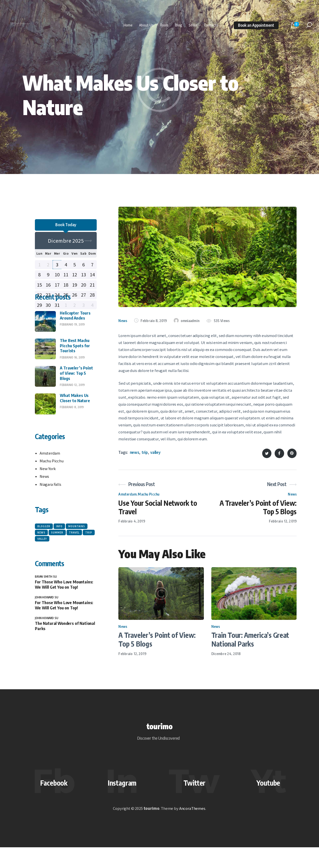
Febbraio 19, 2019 (72, 358)
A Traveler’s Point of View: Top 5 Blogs (157, 642)
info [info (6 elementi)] (59, 560)
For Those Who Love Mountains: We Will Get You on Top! (64, 618)
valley (155, 452)
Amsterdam (127, 494)
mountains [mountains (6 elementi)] (77, 560)
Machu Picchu (149, 494)
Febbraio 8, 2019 (72, 441)
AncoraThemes (192, 829)
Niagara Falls (50, 518)
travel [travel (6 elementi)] (74, 566)
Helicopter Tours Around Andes (75, 349)
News (123, 321)
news (134, 452)
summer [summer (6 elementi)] (57, 566)
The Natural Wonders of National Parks (65, 660)
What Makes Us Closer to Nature (75, 432)
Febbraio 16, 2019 (72, 391)
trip (145, 452)
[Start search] (309, 25)
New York (48, 502)
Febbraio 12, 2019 (132, 656)
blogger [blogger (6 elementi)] (44, 560)
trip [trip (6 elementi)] (89, 566)
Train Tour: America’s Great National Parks (250, 642)
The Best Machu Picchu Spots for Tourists (75, 379)
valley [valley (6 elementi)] (42, 572)
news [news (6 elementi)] (41, 566)
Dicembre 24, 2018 (226, 656)
